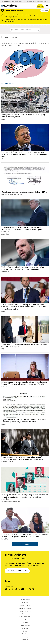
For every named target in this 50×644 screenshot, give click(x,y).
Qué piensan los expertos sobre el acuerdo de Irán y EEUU (24, 192)
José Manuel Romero (7, 462)
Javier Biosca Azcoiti (16, 194)
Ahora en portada (8, 83)
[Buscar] (38, 30)
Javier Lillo (4, 386)
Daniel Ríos (5, 539)
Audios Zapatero (36, 1)
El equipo (25, 602)
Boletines (25, 634)
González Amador (19, 1)
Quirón (13, 1)
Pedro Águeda (16, 501)
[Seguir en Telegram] (16, 589)
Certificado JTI (25, 637)
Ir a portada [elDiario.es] (25, 544)
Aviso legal (25, 614)
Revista (25, 631)
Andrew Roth (5, 234)
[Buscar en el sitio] (23, 30)
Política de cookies (25, 625)
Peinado (25, 1)
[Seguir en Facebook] (13, 589)
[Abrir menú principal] (47, 6)
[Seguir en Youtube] (23, 589)
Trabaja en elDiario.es (25, 605)
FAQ (25, 620)
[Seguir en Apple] (9, 581)
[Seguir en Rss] (34, 589)
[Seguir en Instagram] (19, 589)
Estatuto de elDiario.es (25, 608)
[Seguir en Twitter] (10, 589)
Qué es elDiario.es (25, 600)
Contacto (25, 628)
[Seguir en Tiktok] (27, 589)
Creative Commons (25, 611)
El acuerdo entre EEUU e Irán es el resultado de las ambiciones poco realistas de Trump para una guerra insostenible (22, 230)
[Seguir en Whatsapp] (30, 589)
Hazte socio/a (40, 6)
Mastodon (25, 640)
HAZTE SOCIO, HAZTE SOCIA (17, 571)
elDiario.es (4, 119)
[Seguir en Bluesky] (6, 589)
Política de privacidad (25, 617)
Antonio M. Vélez (6, 501)
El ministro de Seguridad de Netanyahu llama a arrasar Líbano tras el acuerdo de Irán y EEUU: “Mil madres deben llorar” (24, 154)
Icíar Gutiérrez (5, 194)
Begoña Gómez (43, 1)
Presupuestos (30, 1)
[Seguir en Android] (6, 581)
